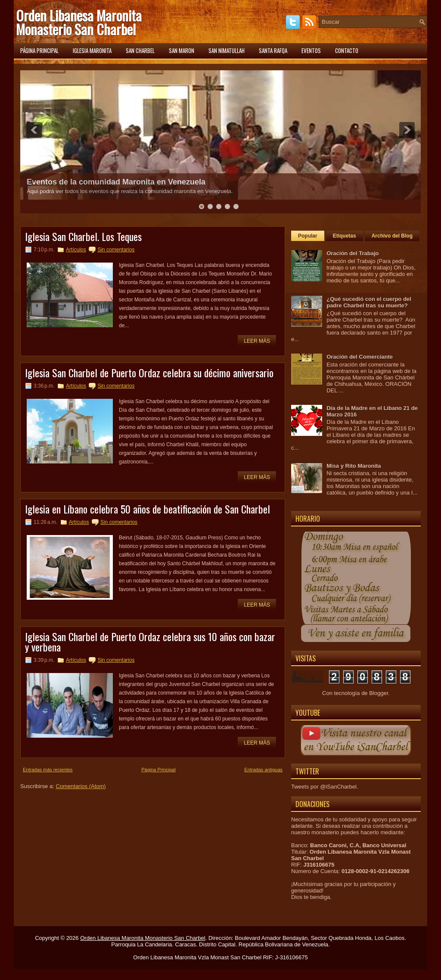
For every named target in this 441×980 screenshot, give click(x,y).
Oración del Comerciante (360, 357)
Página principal (39, 50)
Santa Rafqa (273, 50)
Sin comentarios (116, 250)
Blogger (379, 693)
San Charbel (140, 50)
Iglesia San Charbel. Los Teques (83, 236)
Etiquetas (345, 236)
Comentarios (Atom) (81, 786)
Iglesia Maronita (92, 50)
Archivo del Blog (392, 236)
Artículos (76, 250)
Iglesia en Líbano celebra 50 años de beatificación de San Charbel (148, 509)
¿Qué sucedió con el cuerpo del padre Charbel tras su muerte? (369, 302)
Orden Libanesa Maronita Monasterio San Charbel (79, 22)
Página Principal (158, 770)
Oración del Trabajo (352, 253)
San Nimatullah (227, 50)
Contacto (347, 50)
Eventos (311, 50)
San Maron (182, 50)
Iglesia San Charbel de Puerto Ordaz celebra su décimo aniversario (149, 373)
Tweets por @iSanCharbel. (325, 787)
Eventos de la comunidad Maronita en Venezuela (116, 182)
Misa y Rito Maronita (354, 466)
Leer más (257, 341)
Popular (308, 236)
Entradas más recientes (48, 770)
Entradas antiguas (263, 770)
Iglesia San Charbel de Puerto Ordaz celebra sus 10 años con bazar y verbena (150, 642)
